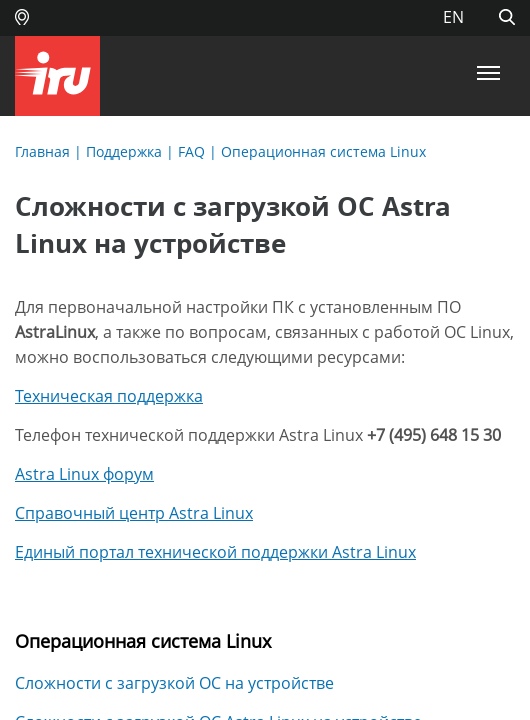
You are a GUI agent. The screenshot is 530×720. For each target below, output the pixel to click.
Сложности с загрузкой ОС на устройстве (174, 683)
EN (453, 17)
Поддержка (124, 151)
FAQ (191, 151)
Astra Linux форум (84, 474)
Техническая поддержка (109, 396)
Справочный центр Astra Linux (134, 513)
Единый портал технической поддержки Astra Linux (215, 552)
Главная (42, 151)
